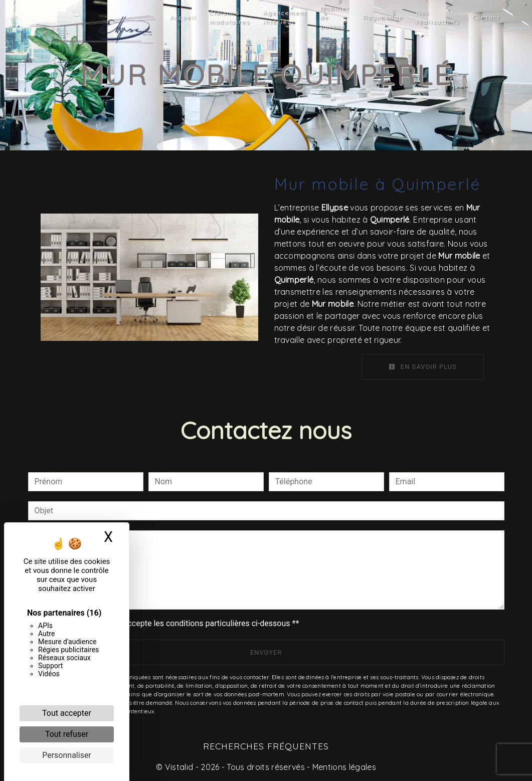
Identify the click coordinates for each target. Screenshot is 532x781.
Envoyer (266, 652)
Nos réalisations (438, 17)
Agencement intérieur (285, 17)
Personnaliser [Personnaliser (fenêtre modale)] (67, 755)
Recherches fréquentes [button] (266, 746)
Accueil (183, 17)
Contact (487, 17)
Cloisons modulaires (230, 17)
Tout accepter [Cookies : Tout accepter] (67, 713)
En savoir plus (423, 367)
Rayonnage (383, 17)
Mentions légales (343, 767)
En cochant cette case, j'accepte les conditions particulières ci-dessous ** (169, 623)
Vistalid (179, 767)
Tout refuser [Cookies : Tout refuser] (67, 734)
